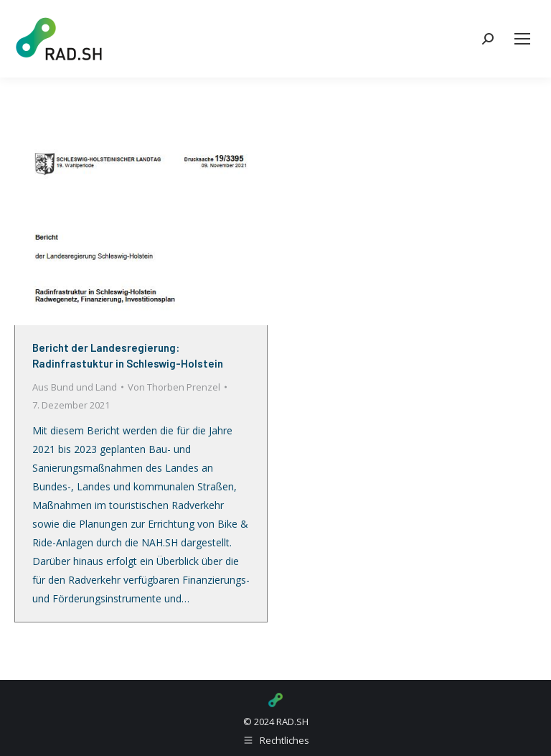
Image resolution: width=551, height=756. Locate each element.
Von (174, 387)
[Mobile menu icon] (522, 39)
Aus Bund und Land (75, 387)
